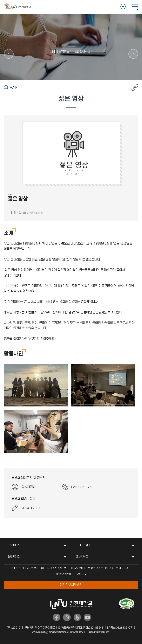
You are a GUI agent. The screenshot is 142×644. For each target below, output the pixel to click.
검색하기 (123, 7)
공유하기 (133, 87)
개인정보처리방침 (71, 585)
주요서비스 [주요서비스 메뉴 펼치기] (14, 545)
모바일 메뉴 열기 (135, 7)
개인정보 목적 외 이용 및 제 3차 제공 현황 (107, 568)
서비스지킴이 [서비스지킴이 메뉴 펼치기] (83, 545)
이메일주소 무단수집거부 (54, 568)
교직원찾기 (32, 568)
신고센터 (79, 574)
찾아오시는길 (17, 568)
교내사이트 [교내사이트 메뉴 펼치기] (82, 557)
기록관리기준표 (63, 574)
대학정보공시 (76, 568)
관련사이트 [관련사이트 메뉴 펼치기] (14, 557)
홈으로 (14, 87)
